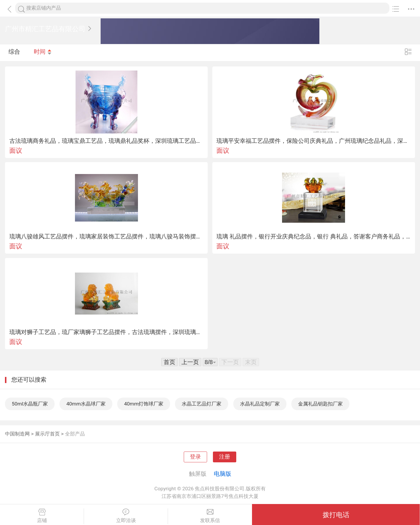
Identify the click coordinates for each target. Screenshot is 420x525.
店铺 (42, 516)
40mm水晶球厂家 (86, 404)
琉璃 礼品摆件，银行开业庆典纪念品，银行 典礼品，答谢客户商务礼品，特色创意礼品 (314, 236)
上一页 (190, 362)
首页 (169, 362)
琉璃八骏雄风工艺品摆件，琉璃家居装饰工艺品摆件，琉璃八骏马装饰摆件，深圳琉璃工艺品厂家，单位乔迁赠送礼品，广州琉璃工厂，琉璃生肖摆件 (106, 236)
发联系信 (210, 516)
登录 (195, 457)
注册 (225, 457)
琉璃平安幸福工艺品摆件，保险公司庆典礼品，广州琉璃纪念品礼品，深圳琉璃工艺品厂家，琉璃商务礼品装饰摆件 (314, 141)
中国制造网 (17, 434)
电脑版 (223, 474)
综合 (14, 52)
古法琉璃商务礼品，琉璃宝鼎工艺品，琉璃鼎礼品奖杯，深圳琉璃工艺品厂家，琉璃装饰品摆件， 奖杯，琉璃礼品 (106, 141)
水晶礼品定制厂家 (260, 404)
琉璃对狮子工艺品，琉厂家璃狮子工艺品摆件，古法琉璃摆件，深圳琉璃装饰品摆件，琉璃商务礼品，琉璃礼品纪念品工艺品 (106, 332)
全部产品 (75, 434)
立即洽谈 (126, 516)
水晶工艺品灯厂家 (202, 404)
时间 (43, 52)
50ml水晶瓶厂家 (30, 404)
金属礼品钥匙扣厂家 (320, 404)
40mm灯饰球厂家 (144, 404)
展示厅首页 (47, 434)
